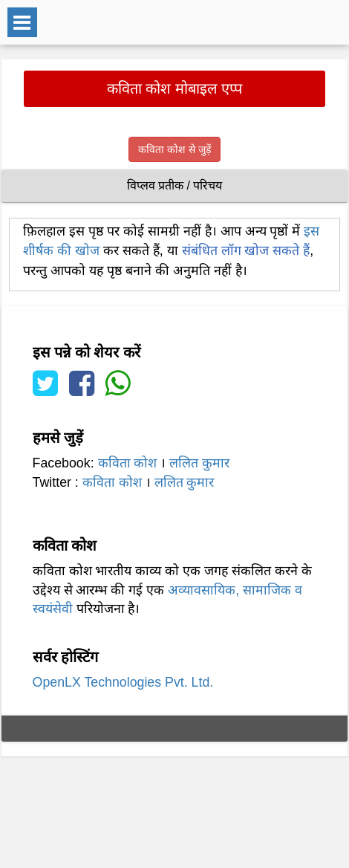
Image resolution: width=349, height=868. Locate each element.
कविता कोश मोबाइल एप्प (175, 88)
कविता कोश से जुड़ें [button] (174, 149)
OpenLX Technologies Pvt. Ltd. (123, 682)
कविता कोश (128, 463)
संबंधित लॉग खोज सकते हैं (246, 250)
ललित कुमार (199, 463)
